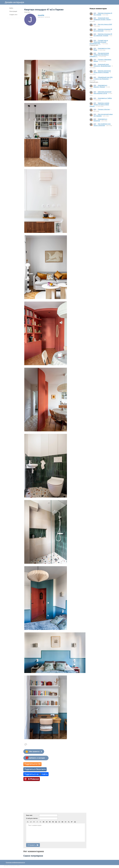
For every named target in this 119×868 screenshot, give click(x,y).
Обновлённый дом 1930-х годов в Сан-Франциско (103, 78)
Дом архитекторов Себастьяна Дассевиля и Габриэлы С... (99, 55)
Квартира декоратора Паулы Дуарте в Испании (102, 72)
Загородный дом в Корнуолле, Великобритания (102, 65)
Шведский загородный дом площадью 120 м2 (102, 93)
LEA (95, 13)
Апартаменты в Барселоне (100, 120)
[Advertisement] (101, 158)
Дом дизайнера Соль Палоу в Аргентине (102, 125)
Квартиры (27, 12)
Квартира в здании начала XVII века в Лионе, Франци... (99, 105)
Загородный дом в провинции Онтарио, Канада (102, 19)
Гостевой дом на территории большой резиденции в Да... (99, 42)
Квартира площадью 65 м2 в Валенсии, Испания (103, 35)
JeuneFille (41, 15)
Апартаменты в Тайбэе (105, 98)
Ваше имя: (29, 815)
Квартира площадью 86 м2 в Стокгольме (103, 30)
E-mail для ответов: (32, 818)
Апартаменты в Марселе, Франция (100, 86)
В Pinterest (33, 779)
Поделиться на (36, 774)
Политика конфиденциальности (15, 862)
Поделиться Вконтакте (35, 769)
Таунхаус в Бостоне (104, 109)
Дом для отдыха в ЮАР (105, 24)
